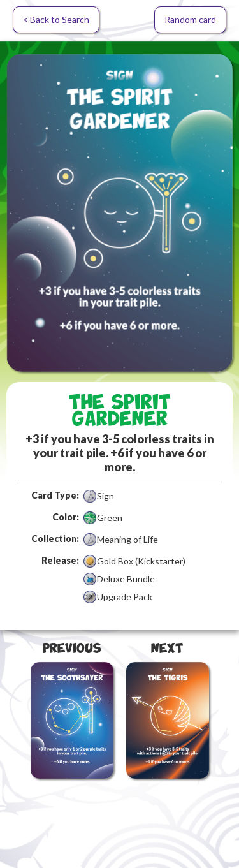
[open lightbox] (119, 213)
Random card (190, 19)
